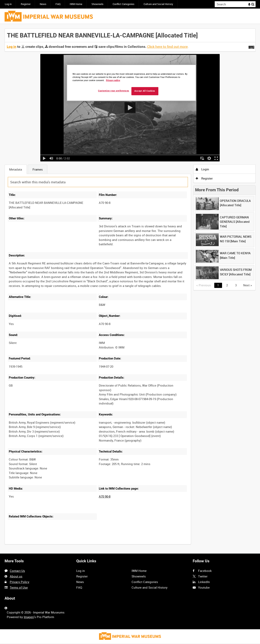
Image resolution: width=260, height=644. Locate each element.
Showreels (97, 4)
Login (202, 169)
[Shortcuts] (251, 46)
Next (248, 285)
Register (26, 4)
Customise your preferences (114, 91)
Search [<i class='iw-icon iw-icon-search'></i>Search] (253, 4)
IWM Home (76, 4)
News (43, 4)
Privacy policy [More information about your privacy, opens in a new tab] (113, 80)
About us (16, 576)
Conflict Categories (124, 4)
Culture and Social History (158, 4)
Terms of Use (19, 587)
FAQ (58, 4)
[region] (131, 83)
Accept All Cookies (145, 91)
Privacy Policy (20, 582)
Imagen (29, 617)
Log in (8, 4)
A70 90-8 (105, 496)
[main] (130, 289)
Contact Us (17, 571)
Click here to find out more (167, 47)
